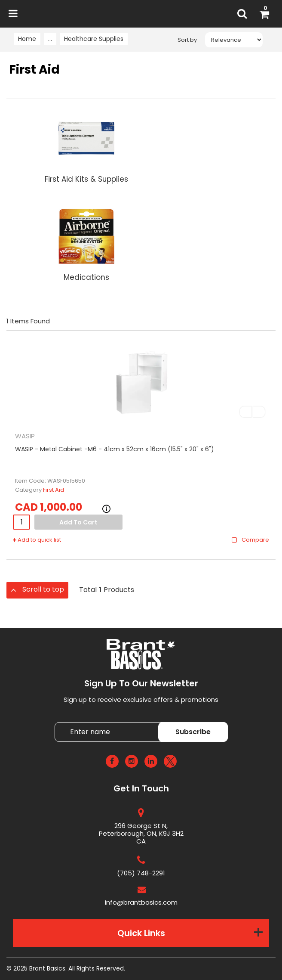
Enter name (143, 722)
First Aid (54, 490)
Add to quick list (37, 540)
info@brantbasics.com (141, 902)
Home (27, 39)
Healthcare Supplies (94, 39)
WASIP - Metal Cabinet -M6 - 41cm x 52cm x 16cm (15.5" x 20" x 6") (115, 449)
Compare (250, 540)
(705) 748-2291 (141, 873)
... (50, 39)
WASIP (25, 436)
